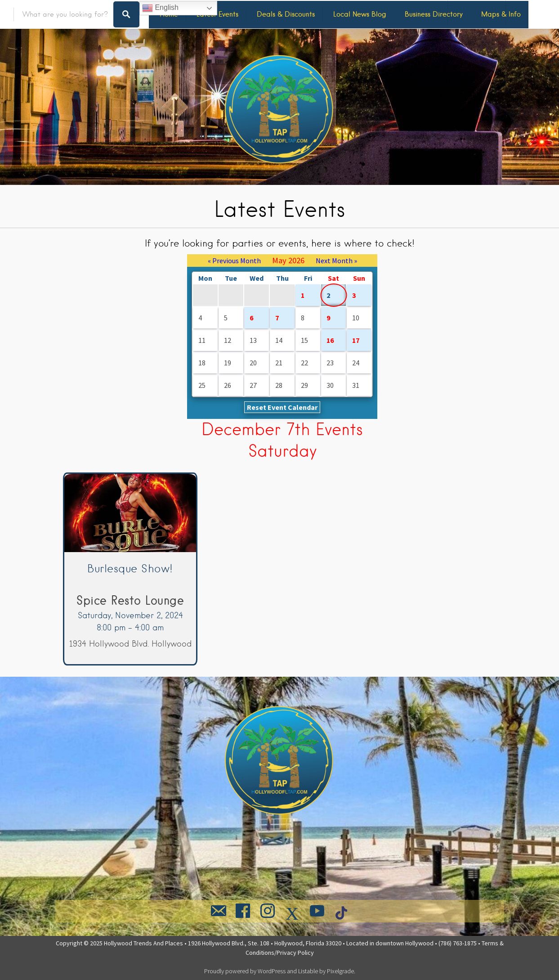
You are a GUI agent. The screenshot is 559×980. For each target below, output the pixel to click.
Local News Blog (360, 14)
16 (330, 340)
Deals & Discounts (286, 14)
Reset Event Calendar (282, 407)
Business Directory (434, 14)
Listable (308, 971)
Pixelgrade (340, 971)
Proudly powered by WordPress (245, 971)
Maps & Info (501, 14)
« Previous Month (234, 261)
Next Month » (336, 261)
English (160, 8)
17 (356, 340)
